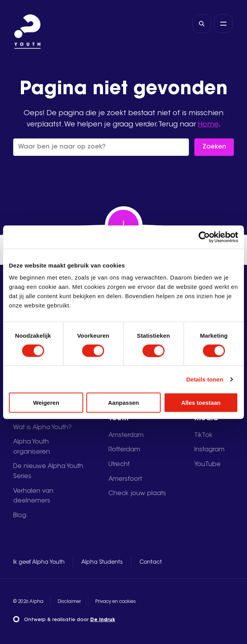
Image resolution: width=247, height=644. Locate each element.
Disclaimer (69, 602)
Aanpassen (123, 403)
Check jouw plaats (137, 494)
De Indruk (103, 620)
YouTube (208, 464)
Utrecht (119, 464)
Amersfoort (125, 479)
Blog (20, 516)
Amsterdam (126, 435)
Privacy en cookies (116, 602)
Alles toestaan (201, 403)
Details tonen (205, 379)
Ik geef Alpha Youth (39, 563)
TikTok (203, 435)
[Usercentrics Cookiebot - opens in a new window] (204, 237)
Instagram (209, 450)
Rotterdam (124, 450)
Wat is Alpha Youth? (42, 428)
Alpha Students (102, 563)
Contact (151, 563)
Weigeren (46, 403)
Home (208, 125)
